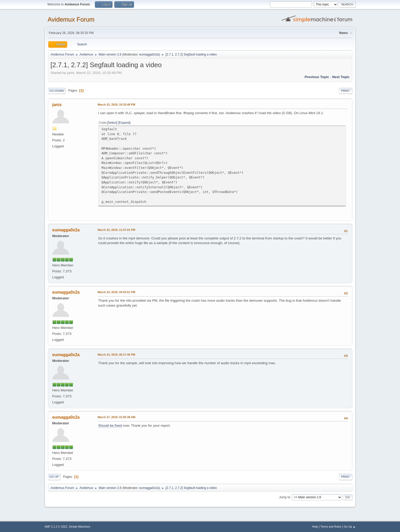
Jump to (285, 497)
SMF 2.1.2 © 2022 (56, 527)
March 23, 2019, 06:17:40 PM (117, 355)
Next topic (341, 77)
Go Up (54, 477)
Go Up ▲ (350, 527)
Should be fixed (110, 426)
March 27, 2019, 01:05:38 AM (117, 417)
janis (57, 105)
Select (112, 123)
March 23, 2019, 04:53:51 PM (117, 292)
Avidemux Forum (71, 19)
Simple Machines (80, 527)
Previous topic (317, 77)
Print (346, 91)
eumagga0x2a (149, 54)
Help (315, 527)
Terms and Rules (331, 527)
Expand (124, 123)
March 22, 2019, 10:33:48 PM (117, 105)
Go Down (57, 91)
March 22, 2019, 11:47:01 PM (117, 230)
